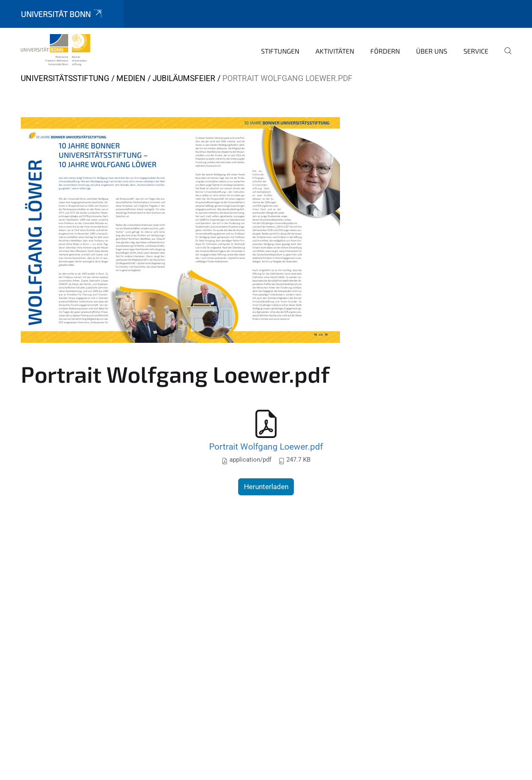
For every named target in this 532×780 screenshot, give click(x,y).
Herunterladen (266, 487)
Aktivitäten (335, 51)
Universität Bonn (62, 14)
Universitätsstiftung (65, 78)
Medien (131, 78)
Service (476, 51)
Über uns (432, 51)
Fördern (385, 51)
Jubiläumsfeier (184, 78)
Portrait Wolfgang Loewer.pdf (266, 447)
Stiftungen (280, 51)
